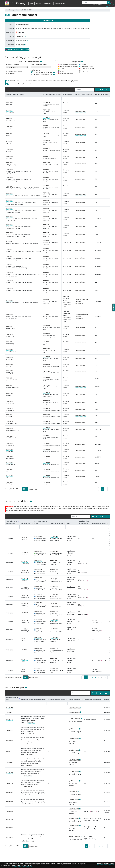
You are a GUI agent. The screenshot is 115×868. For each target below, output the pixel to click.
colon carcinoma (80, 242)
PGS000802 (10, 365)
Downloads (48, 3)
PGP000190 (47, 357)
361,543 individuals (74, 837)
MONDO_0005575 (22, 24)
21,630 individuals (74, 708)
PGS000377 (10, 249)
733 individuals (73, 791)
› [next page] (109, 489)
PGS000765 (10, 342)
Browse (38, 3)
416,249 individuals (74, 718)
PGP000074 (47, 156)
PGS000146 (10, 118)
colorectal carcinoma (82, 437)
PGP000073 (47, 149)
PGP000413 (47, 435)
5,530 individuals (74, 750)
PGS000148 (10, 134)
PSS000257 (38, 628)
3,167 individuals (74, 781)
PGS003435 (10, 476)
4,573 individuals (74, 771)
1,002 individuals (74, 799)
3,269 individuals (74, 739)
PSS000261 (9, 828)
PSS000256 (38, 586)
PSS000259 (38, 638)
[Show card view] (93, 517)
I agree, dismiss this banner (106, 864)
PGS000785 (10, 350)
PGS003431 (10, 450)
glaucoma (90, 5)
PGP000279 (47, 393)
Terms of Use (28, 866)
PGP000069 (47, 118)
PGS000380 (10, 272)
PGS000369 (10, 186)
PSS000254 (38, 569)
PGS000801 (10, 357)
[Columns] (101, 90)
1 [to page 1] (103, 489)
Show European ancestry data (43, 72)
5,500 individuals (74, 818)
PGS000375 (10, 233)
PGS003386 (10, 436)
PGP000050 (47, 110)
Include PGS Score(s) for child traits (21, 84)
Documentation (60, 3)
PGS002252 (10, 393)
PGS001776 (10, 371)
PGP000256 (47, 371)
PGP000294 (47, 400)
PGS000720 (10, 326)
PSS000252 (38, 578)
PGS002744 (10, 421)
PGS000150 (10, 149)
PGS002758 (10, 428)
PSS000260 (9, 820)
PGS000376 (10, 242)
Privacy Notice (16, 866)
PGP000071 (47, 133)
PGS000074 (10, 111)
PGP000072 (47, 141)
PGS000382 (10, 288)
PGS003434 (10, 469)
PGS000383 (10, 301)
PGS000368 (10, 177)
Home (31, 3)
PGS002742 (10, 408)
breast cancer (85, 5)
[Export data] (107, 90)
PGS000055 (10, 103)
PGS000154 (10, 163)
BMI (94, 5)
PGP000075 (47, 163)
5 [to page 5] (99, 677)
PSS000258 (38, 619)
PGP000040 (47, 102)
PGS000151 (10, 156)
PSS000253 (38, 594)
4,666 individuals (74, 826)
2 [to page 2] (106, 489)
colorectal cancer (80, 104)
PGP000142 (47, 334)
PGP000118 (47, 169)
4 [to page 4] (95, 677)
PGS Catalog (10, 10)
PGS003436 (10, 482)
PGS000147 (10, 126)
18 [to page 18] (106, 677)
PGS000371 (10, 201)
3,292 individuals (74, 760)
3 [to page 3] (92, 677)
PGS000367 (10, 169)
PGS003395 (10, 443)
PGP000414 (47, 443)
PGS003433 (10, 463)
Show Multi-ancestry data (43, 75)
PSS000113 (38, 561)
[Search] (84, 90)
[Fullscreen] (97, 90)
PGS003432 (10, 456)
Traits (17, 10)
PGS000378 (10, 256)
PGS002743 (10, 415)
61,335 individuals (74, 712)
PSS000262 (9, 838)
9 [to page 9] (106, 846)
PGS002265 (10, 401)
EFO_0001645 (99, 5)
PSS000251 (38, 603)
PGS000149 (10, 142)
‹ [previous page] (100, 489)
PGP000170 (47, 341)
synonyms (20, 36)
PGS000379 (10, 264)
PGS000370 (10, 194)
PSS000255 (38, 611)
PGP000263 (47, 377)
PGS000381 (10, 280)
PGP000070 (47, 125)
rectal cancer (79, 304)
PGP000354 (47, 408)
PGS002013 (10, 386)
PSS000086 (38, 551)
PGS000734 (10, 334)
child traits (20, 45)
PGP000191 (47, 365)
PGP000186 (47, 349)
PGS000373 (10, 217)
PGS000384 (10, 314)
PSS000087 (38, 536)
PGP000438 (47, 450)
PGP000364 (47, 428)
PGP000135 (47, 326)
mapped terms (21, 41)
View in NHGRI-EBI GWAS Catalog (17, 50)
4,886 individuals (74, 729)
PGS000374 (10, 225)
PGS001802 (10, 378)
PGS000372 (10, 209)
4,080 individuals (74, 809)
